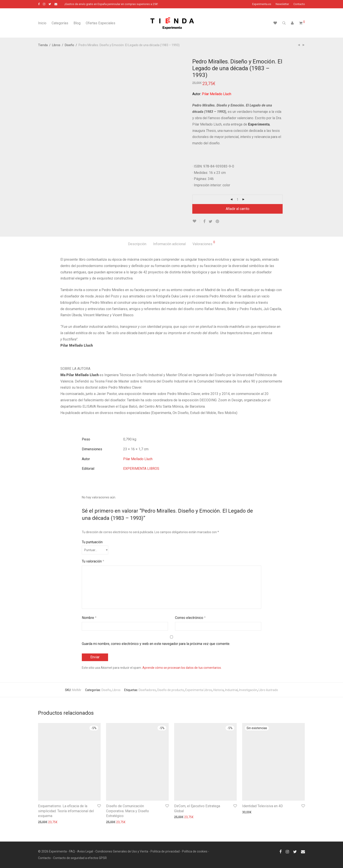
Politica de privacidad (165, 851)
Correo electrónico (190, 618)
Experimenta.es (262, 4)
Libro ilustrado (268, 690)
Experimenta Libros (199, 690)
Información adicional (169, 244)
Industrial (231, 690)
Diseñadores (147, 690)
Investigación (248, 690)
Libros (56, 45)
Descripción (137, 244)
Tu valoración (93, 561)
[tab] (137, 244)
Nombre (89, 618)
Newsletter (282, 4)
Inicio (42, 23)
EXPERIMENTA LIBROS (141, 469)
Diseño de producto (171, 690)
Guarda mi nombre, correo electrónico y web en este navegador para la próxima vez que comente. (156, 644)
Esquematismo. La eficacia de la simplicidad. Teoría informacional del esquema (66, 811)
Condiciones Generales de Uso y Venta (122, 851)
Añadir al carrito (238, 209)
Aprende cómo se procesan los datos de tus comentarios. (182, 668)
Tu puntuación (92, 542)
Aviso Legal (85, 851)
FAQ (72, 851)
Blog (77, 23)
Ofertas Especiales (101, 23)
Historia (219, 690)
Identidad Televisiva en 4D (262, 806)
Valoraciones (204, 243)
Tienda (43, 45)
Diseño (69, 45)
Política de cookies (195, 851)
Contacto (299, 4)
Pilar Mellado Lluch (138, 459)
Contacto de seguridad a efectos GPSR (80, 858)
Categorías (60, 23)
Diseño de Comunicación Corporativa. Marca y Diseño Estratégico (128, 811)
